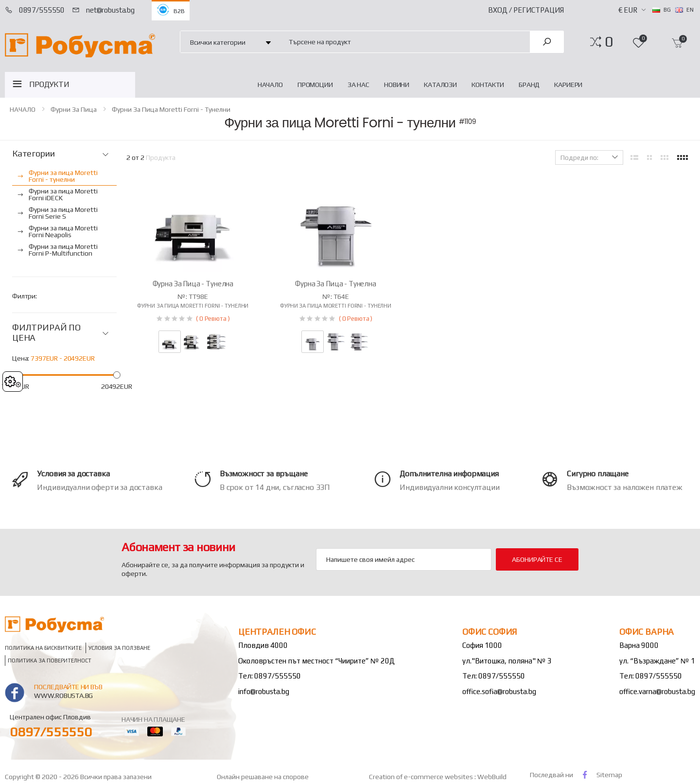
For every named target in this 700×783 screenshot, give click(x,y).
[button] (609, 42)
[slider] (116, 375)
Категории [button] (33, 154)
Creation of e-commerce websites (422, 777)
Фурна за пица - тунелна (193, 284)
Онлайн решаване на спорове (263, 777)
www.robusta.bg (63, 696)
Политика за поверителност (50, 660)
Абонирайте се (537, 559)
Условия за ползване (119, 648)
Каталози (440, 85)
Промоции (315, 85)
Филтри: (25, 296)
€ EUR (628, 10)
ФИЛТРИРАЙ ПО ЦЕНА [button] (46, 333)
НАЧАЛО (270, 85)
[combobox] (404, 42)
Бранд (529, 85)
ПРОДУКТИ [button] (49, 84)
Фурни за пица (74, 109)
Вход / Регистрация (526, 10)
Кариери (568, 85)
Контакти (488, 85)
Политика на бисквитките (43, 648)
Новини (397, 85)
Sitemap (609, 775)
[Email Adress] (404, 559)
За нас (359, 85)
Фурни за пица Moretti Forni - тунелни (171, 109)
